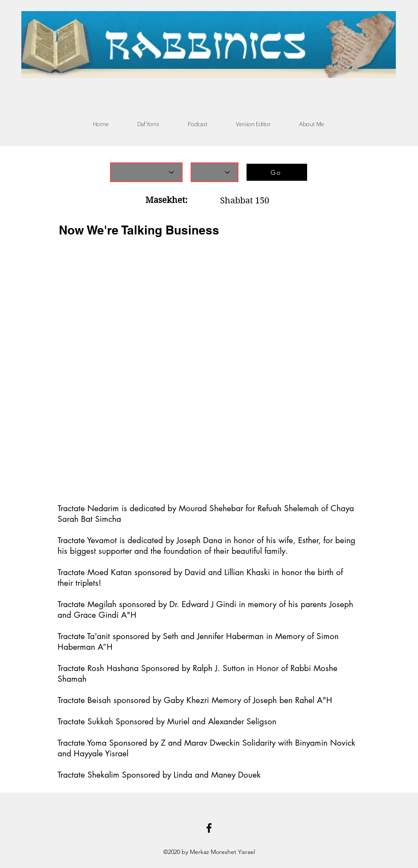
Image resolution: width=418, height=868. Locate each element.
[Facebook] (209, 828)
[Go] (277, 172)
